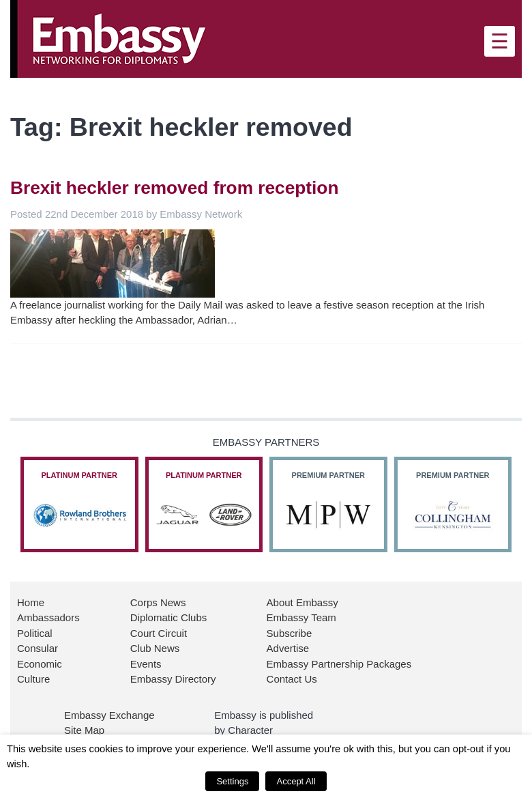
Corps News (158, 602)
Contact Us (292, 679)
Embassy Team (301, 617)
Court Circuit (159, 633)
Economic (40, 664)
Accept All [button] (296, 781)
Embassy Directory (173, 679)
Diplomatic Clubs (169, 617)
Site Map (84, 730)
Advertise (288, 648)
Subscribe (290, 633)
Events (146, 664)
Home (31, 602)
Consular (38, 648)
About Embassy (302, 602)
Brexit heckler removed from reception (174, 188)
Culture (33, 679)
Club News (155, 648)
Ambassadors (48, 617)
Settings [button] (232, 781)
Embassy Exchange (109, 715)
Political (35, 633)
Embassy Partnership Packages (339, 664)
